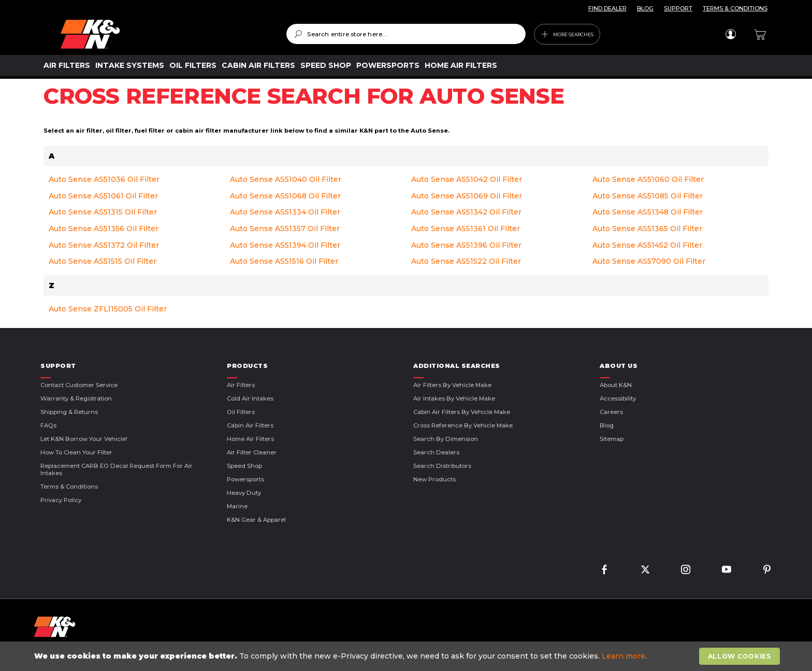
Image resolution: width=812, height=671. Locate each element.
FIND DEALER (607, 8)
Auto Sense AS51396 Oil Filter (466, 245)
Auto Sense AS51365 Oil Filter (647, 229)
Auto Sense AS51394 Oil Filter (285, 245)
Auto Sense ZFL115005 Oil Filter (108, 309)
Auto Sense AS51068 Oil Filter (285, 196)
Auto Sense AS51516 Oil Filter (284, 261)
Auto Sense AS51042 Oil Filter (467, 179)
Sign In (730, 34)
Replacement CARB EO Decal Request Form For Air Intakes (117, 469)
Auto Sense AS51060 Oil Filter (648, 179)
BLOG (645, 8)
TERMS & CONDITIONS (735, 8)
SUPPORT (678, 8)
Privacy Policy (61, 500)
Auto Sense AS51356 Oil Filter (104, 229)
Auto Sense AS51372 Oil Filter (104, 245)
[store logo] (166, 34)
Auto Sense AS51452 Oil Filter (647, 245)
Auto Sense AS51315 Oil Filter (103, 212)
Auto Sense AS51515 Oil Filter (103, 261)
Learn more (624, 656)
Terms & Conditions (69, 487)
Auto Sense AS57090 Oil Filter (649, 261)
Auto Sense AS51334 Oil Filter (285, 212)
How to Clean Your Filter (76, 452)
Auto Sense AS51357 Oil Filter (285, 229)
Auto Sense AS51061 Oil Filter (103, 196)
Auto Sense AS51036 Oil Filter (104, 179)
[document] (407, 656)
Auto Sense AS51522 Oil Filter (466, 261)
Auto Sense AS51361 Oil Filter (466, 229)
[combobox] (406, 34)
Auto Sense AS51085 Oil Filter (648, 196)
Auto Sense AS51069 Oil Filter (467, 196)
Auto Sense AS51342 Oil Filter (466, 212)
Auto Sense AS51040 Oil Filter (286, 179)
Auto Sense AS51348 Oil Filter (648, 212)
